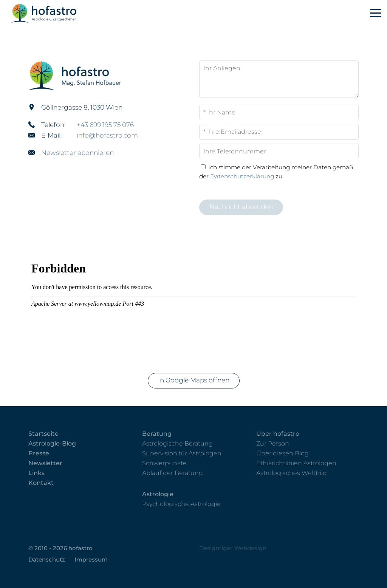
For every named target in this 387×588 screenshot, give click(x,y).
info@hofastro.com (107, 135)
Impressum (91, 559)
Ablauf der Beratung (173, 473)
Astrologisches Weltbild (292, 473)
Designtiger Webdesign (233, 548)
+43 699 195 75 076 (105, 125)
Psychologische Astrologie (181, 504)
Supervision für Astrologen (182, 453)
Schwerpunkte (164, 463)
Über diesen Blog (283, 453)
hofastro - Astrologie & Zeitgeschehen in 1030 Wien (58, 13)
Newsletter (45, 463)
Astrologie (158, 494)
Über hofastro (278, 434)
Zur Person (273, 443)
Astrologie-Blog (52, 443)
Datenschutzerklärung (242, 176)
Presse (39, 453)
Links (36, 473)
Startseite (43, 434)
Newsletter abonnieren (77, 153)
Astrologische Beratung (177, 443)
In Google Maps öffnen (194, 380)
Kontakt (41, 483)
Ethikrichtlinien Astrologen (296, 463)
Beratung (157, 434)
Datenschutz (47, 559)
